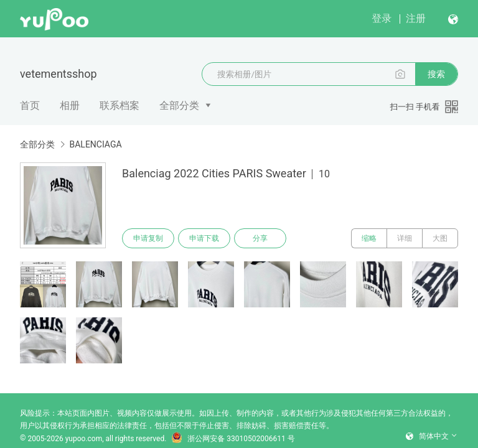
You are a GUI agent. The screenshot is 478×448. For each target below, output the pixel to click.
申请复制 (148, 238)
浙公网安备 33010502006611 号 (233, 439)
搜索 (436, 74)
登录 (382, 18)
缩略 (369, 238)
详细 (405, 238)
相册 (70, 105)
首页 (30, 105)
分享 (260, 238)
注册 (416, 18)
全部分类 (179, 105)
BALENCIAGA (95, 144)
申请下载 (204, 238)
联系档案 (119, 105)
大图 (440, 238)
